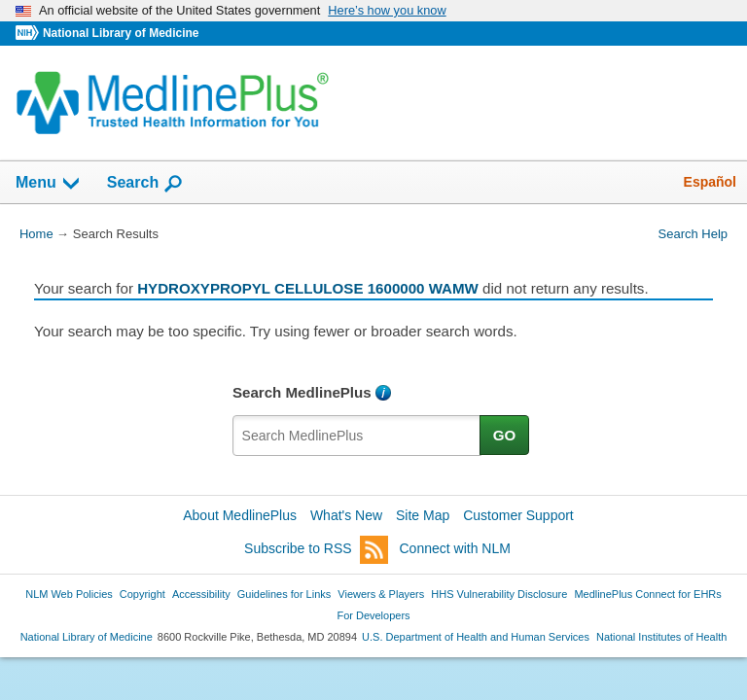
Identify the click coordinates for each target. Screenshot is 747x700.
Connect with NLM (455, 548)
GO (505, 435)
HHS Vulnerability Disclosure (499, 594)
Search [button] (145, 184)
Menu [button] (49, 184)
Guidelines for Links (284, 594)
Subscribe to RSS (316, 550)
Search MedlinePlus (302, 392)
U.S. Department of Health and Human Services (476, 637)
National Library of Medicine (121, 33)
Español (710, 182)
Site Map (423, 515)
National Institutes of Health (661, 637)
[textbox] (357, 436)
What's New (346, 515)
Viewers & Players (381, 594)
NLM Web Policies (69, 594)
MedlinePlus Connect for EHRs (647, 594)
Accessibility (201, 594)
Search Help (693, 234)
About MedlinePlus (240, 515)
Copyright (142, 594)
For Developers (373, 615)
